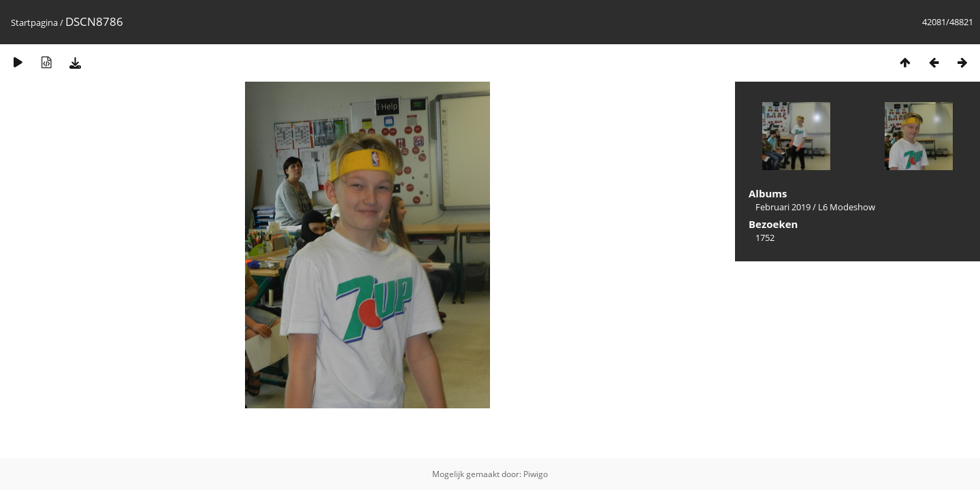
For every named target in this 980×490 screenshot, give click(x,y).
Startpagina (34, 22)
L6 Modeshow (847, 207)
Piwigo (536, 474)
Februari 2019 (783, 207)
